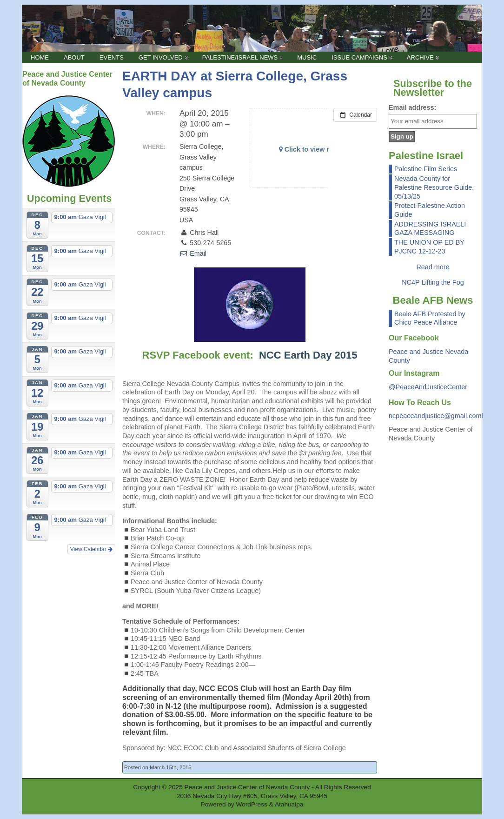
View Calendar (91, 549)
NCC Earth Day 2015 (308, 355)
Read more (433, 267)
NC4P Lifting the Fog (433, 282)
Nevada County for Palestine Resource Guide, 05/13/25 (434, 187)
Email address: (412, 107)
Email (193, 253)
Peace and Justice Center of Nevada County (247, 787)
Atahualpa (289, 804)
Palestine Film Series (426, 169)
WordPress (252, 804)
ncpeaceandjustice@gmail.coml (436, 416)
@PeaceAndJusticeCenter (428, 387)
